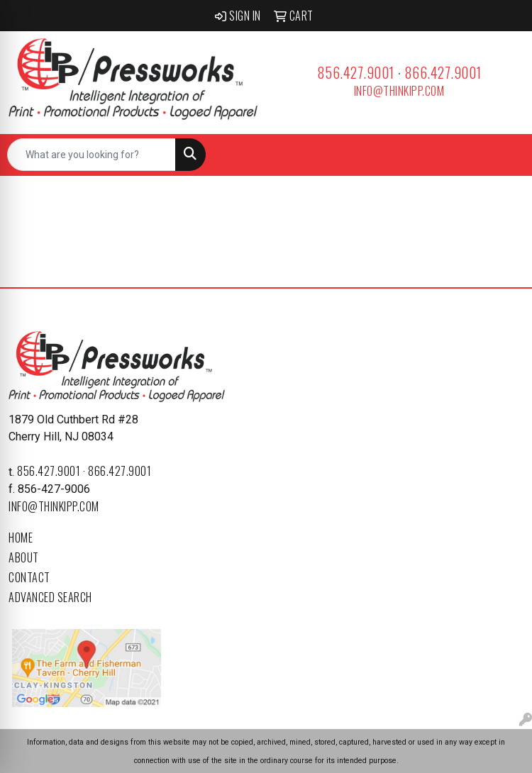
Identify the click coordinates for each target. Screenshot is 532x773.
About (24, 557)
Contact (29, 577)
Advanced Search (50, 597)
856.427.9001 (356, 72)
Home (21, 538)
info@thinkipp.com (399, 91)
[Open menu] (504, 155)
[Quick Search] (92, 155)
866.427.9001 (443, 72)
